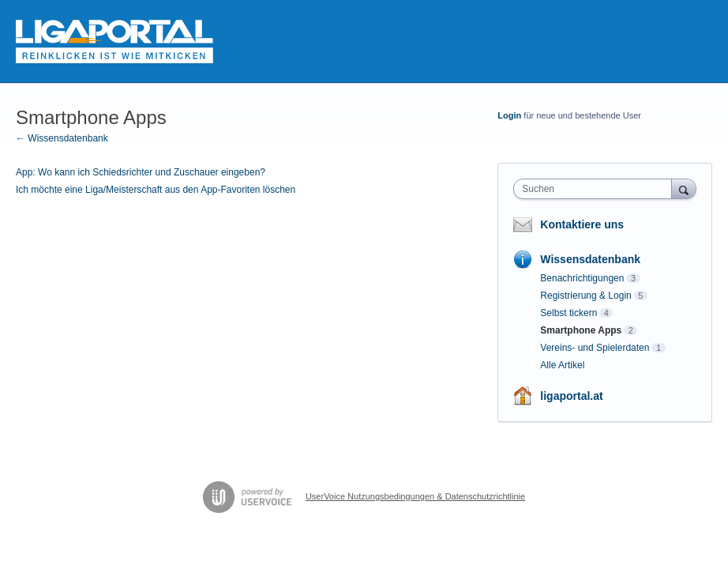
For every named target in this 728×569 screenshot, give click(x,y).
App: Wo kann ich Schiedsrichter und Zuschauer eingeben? (141, 172)
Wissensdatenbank (590, 259)
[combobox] (596, 189)
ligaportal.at (571, 396)
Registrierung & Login (585, 296)
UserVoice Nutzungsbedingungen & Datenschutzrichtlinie (415, 496)
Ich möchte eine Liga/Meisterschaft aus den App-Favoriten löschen (156, 190)
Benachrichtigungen (582, 278)
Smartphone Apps (581, 330)
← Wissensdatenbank (62, 138)
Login (509, 115)
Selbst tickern (569, 313)
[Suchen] (684, 188)
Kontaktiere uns (582, 224)
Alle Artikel (562, 365)
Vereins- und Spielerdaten (595, 348)
